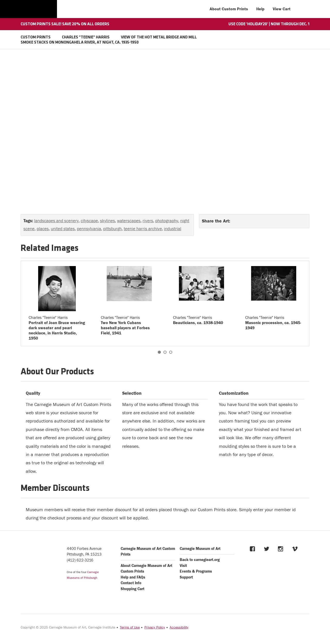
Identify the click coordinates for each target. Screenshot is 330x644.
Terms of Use (130, 628)
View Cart (282, 9)
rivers (148, 221)
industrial (173, 229)
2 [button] (165, 352)
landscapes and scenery (56, 221)
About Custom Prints (229, 9)
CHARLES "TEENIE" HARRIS (86, 37)
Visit (183, 566)
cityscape (89, 221)
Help (260, 9)
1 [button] (159, 352)
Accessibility (179, 628)
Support (186, 577)
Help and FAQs (133, 577)
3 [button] (171, 352)
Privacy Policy (155, 628)
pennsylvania (89, 229)
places (43, 229)
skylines (108, 221)
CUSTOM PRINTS (36, 37)
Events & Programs (196, 571)
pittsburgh (112, 229)
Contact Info (131, 583)
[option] (57, 303)
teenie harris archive (143, 229)
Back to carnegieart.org (200, 560)
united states (63, 229)
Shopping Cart (133, 589)
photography (167, 221)
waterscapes (129, 221)
